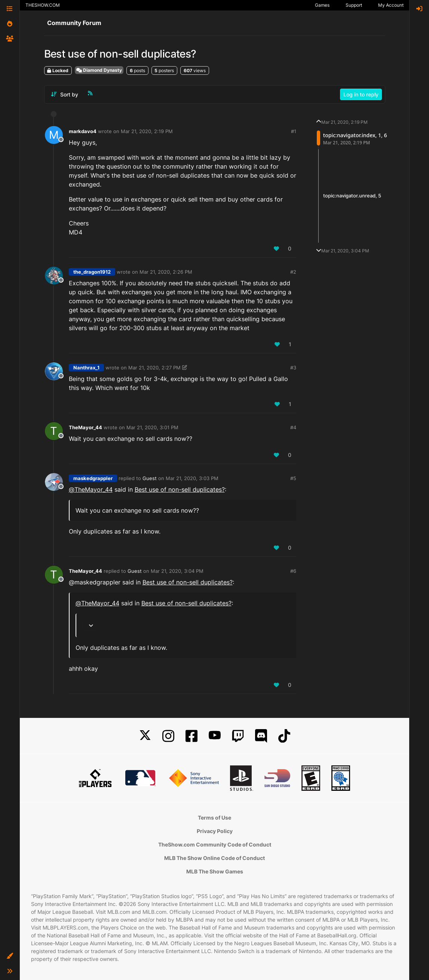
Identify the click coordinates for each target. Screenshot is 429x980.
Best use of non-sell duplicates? (180, 489)
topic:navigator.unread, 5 (352, 196)
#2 (293, 272)
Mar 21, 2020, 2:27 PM (154, 368)
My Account (391, 5)
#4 (293, 427)
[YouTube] (215, 736)
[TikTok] (284, 736)
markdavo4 (83, 131)
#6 (293, 571)
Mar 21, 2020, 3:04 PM (177, 571)
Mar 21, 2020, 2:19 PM (147, 131)
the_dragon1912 (92, 272)
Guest (150, 478)
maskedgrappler (93, 478)
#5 (293, 478)
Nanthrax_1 (86, 368)
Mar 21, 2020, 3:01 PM (152, 427)
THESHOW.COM (43, 5)
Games (322, 5)
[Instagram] (168, 736)
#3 (293, 368)
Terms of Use (214, 818)
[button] (10, 956)
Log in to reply (361, 94)
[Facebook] (191, 736)
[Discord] (261, 736)
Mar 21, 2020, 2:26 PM (166, 272)
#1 (294, 131)
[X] (145, 736)
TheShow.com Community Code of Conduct (215, 844)
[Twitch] (238, 736)
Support (354, 5)
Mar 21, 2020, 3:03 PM (192, 478)
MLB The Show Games (215, 871)
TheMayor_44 (85, 427)
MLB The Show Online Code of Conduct (214, 858)
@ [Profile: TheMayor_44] (91, 489)
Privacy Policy (215, 831)
